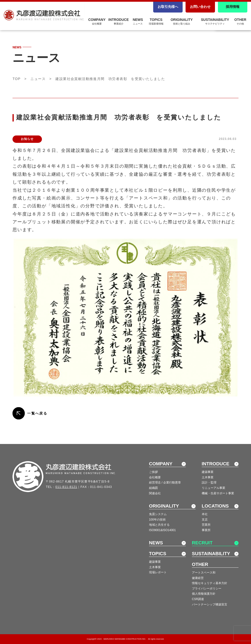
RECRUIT (202, 543)
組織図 (153, 488)
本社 (205, 514)
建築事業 (208, 472)
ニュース (38, 79)
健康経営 (198, 578)
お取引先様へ (168, 7)
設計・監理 (209, 483)
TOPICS (156, 21)
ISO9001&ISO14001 (162, 530)
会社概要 (155, 477)
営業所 (206, 525)
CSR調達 (198, 599)
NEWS (138, 21)
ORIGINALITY (182, 21)
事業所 (206, 530)
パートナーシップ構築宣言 (210, 604)
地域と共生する (159, 525)
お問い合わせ (200, 7)
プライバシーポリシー (207, 589)
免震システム (158, 514)
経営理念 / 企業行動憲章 (165, 483)
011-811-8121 (66, 487)
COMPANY (97, 21)
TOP (17, 79)
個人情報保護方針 (204, 594)
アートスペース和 (204, 573)
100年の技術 (157, 520)
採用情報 (233, 7)
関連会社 (155, 493)
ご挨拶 (153, 472)
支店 (205, 520)
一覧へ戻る (37, 413)
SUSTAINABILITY (215, 21)
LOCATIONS (215, 506)
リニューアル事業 (213, 488)
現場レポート (158, 572)
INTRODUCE (119, 21)
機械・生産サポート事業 (218, 493)
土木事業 (208, 477)
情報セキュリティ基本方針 (210, 583)
